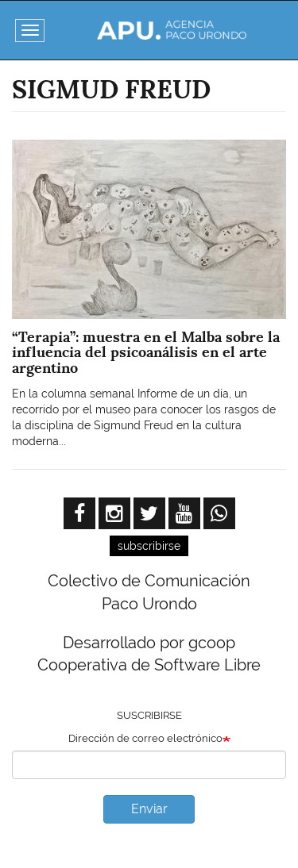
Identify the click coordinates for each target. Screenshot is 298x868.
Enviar (149, 809)
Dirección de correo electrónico (145, 738)
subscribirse (149, 546)
